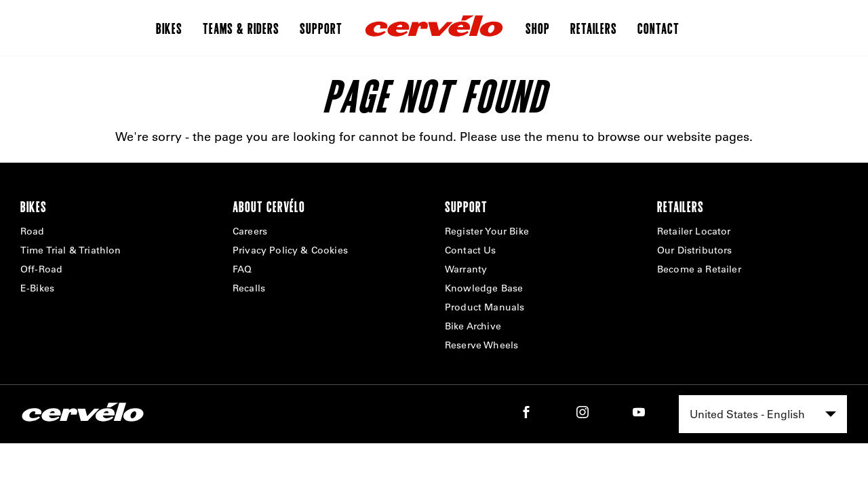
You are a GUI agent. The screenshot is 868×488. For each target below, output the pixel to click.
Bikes (169, 28)
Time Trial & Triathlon (71, 250)
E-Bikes (37, 288)
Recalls (249, 288)
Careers (250, 231)
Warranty (466, 269)
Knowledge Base (484, 288)
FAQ (242, 269)
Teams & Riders (241, 28)
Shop (538, 28)
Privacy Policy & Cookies (290, 250)
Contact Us (471, 250)
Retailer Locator (694, 231)
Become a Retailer (699, 269)
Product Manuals (485, 307)
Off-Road (41, 269)
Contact (658, 28)
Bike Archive (473, 326)
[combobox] (763, 414)
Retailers (594, 28)
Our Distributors (695, 250)
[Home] (434, 28)
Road (33, 231)
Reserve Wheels (481, 345)
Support (321, 28)
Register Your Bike (487, 231)
